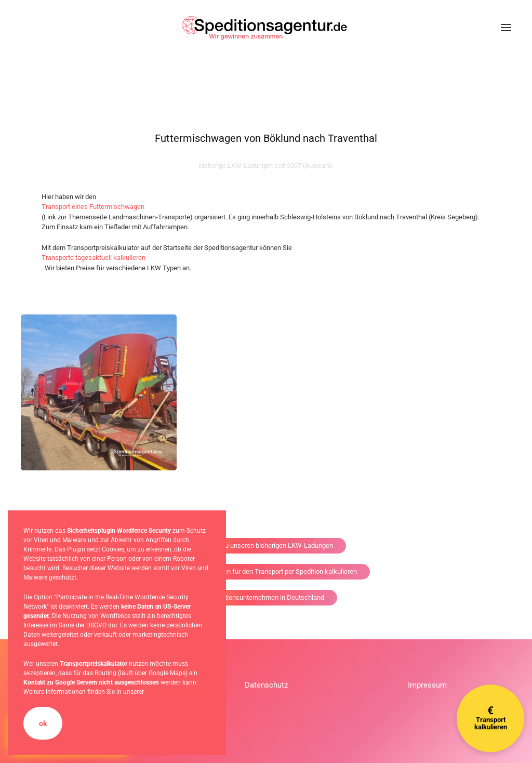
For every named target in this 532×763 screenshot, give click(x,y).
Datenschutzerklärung (176, 692)
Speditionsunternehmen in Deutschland (266, 597)
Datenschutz (266, 685)
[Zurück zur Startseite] (266, 28)
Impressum (427, 685)
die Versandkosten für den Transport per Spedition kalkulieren (266, 571)
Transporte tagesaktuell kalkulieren (94, 258)
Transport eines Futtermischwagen (93, 207)
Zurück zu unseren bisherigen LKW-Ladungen (266, 545)
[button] (506, 28)
